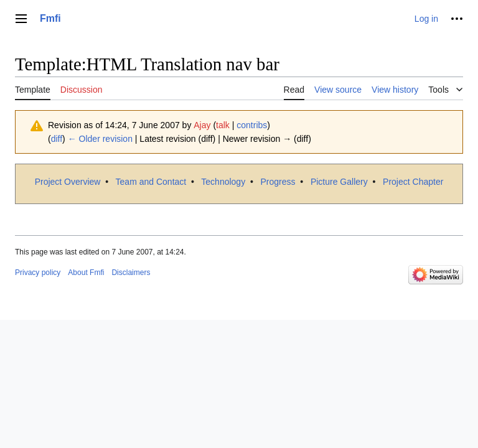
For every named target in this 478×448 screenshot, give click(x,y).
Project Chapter (413, 182)
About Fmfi (86, 273)
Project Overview (68, 182)
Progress (278, 182)
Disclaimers (131, 273)
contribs (252, 125)
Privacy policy (38, 273)
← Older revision (100, 139)
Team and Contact (151, 182)
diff (57, 139)
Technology (223, 182)
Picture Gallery (339, 182)
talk (223, 125)
